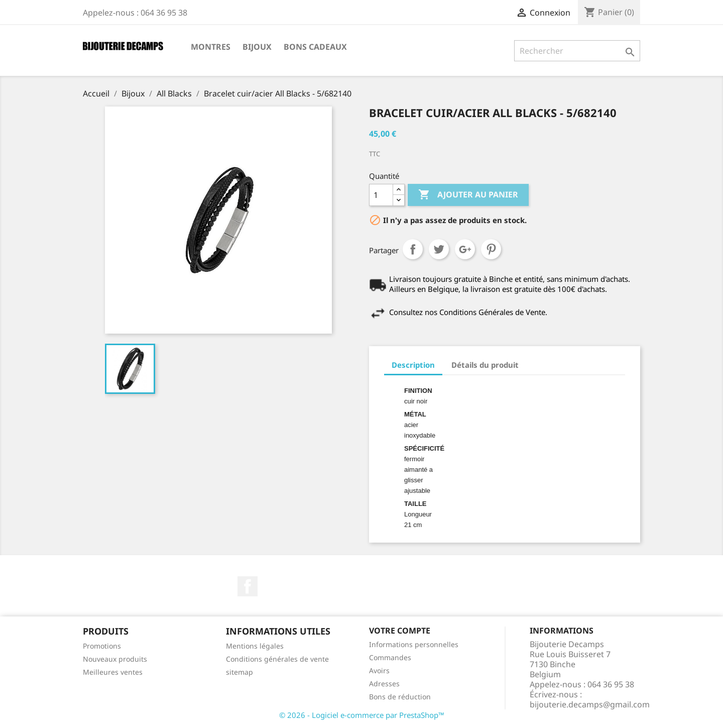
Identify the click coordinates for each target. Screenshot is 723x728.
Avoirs (379, 670)
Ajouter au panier (468, 195)
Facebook (248, 586)
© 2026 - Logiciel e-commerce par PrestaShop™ (362, 715)
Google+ (465, 249)
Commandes (390, 657)
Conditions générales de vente (277, 659)
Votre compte (400, 631)
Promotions (102, 646)
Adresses (384, 684)
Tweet (439, 249)
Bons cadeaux (315, 47)
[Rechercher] (577, 51)
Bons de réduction (400, 697)
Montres (211, 47)
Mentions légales (255, 646)
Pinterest (491, 249)
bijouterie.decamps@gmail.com (590, 704)
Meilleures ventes (113, 672)
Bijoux (257, 47)
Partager (413, 249)
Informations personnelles (414, 644)
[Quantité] (381, 195)
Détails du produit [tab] (485, 365)
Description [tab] (413, 365)
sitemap (239, 672)
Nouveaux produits (115, 659)
